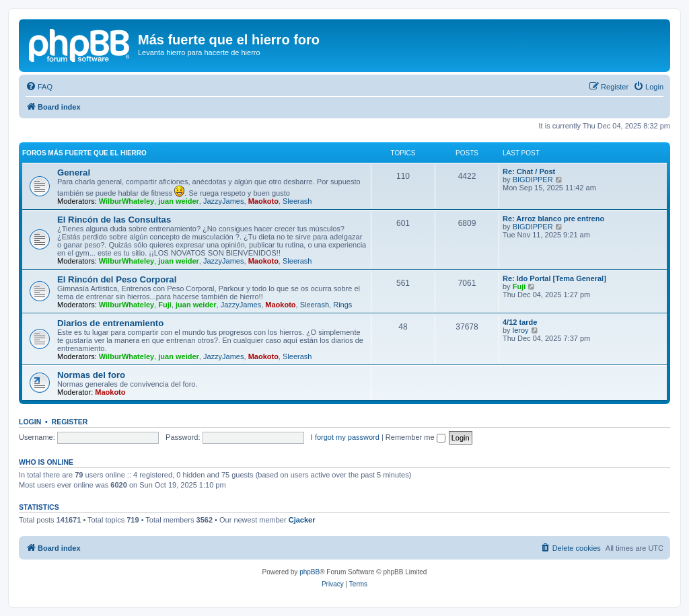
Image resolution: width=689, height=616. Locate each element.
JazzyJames (224, 201)
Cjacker (302, 520)
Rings (342, 305)
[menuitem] (39, 87)
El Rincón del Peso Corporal (117, 279)
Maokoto (263, 201)
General (74, 172)
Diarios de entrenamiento (110, 323)
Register (70, 422)
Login (30, 422)
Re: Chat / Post (529, 171)
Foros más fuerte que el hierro (84, 153)
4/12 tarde (520, 322)
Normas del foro (91, 375)
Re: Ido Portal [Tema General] (554, 278)
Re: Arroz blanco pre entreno (553, 219)
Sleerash (297, 201)
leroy (521, 330)
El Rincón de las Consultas (114, 220)
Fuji (165, 305)
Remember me (415, 437)
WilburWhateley (126, 201)
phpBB (310, 572)
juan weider (179, 201)
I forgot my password (345, 437)
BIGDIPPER (533, 180)
